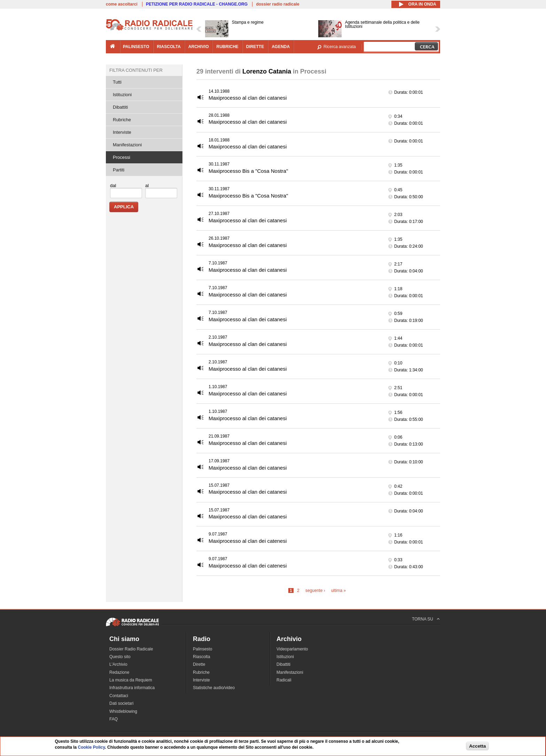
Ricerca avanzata (340, 47)
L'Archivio (118, 664)
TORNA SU (423, 619)
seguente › (315, 591)
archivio (199, 47)
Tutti (117, 82)
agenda (281, 47)
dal (113, 186)
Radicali (284, 680)
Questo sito (120, 657)
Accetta (477, 746)
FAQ (114, 719)
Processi (122, 157)
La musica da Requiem (131, 680)
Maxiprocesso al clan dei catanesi (248, 98)
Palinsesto (202, 649)
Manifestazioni (127, 145)
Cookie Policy (92, 747)
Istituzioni (122, 95)
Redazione (119, 672)
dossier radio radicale (278, 4)
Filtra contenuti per (136, 70)
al (147, 186)
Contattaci (119, 696)
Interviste (122, 132)
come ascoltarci (122, 4)
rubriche (227, 47)
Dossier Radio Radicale (131, 649)
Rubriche (122, 120)
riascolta (169, 47)
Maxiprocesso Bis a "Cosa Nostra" (248, 171)
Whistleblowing (123, 711)
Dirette (199, 664)
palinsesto (136, 47)
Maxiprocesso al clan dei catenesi (248, 541)
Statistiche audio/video (214, 688)
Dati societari (121, 703)
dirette (255, 47)
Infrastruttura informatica (132, 688)
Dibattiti (120, 107)
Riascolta (201, 657)
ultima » (338, 591)
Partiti (119, 170)
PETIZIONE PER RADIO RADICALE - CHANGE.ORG (197, 4)
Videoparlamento (292, 649)
